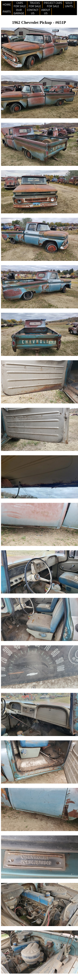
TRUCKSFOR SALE (35, 5)
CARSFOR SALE (20, 5)
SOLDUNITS (69, 5)
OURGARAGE (19, 12)
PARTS (7, 12)
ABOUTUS (46, 12)
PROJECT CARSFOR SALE (53, 5)
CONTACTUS (33, 12)
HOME (7, 5)
